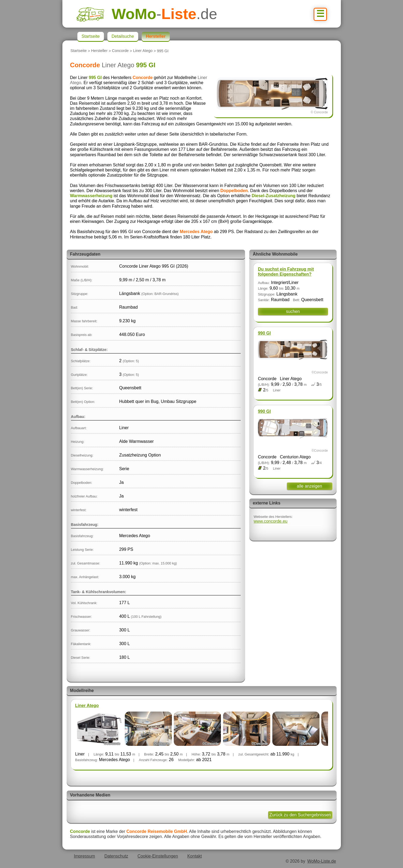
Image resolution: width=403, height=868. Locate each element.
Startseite (79, 51)
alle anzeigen (310, 486)
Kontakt (194, 856)
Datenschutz (116, 856)
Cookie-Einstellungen (158, 856)
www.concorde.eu (270, 521)
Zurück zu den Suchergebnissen (300, 815)
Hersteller (99, 51)
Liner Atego (143, 51)
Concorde (120, 51)
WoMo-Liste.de (322, 861)
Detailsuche (123, 36)
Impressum (84, 856)
